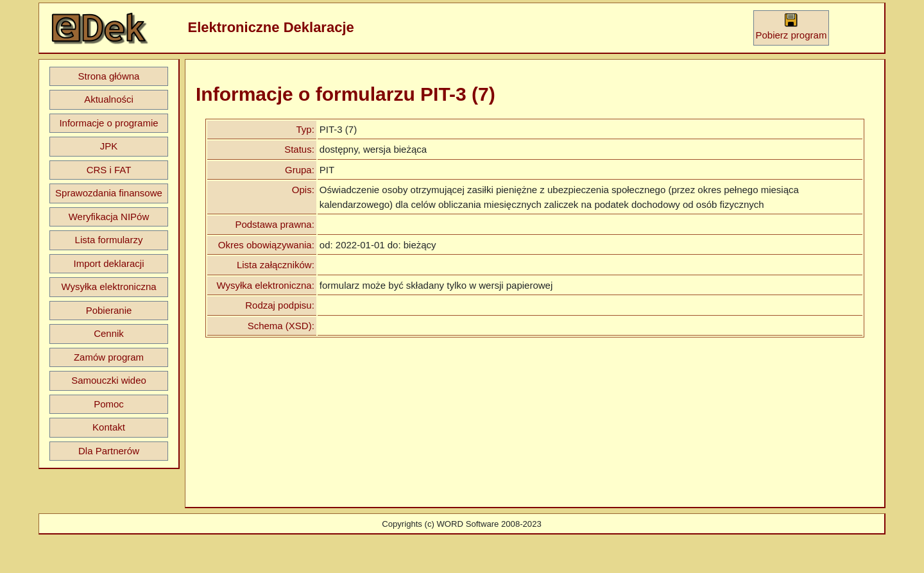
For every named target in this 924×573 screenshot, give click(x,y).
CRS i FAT (109, 170)
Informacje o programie (108, 123)
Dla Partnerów (109, 451)
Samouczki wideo (109, 380)
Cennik (109, 333)
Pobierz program (791, 27)
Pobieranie (109, 310)
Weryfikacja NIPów (109, 217)
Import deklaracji (108, 263)
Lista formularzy (109, 240)
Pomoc (109, 404)
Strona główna (109, 76)
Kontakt (109, 427)
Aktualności (109, 99)
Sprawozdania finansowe (109, 193)
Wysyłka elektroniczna (108, 286)
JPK (109, 146)
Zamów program (109, 357)
